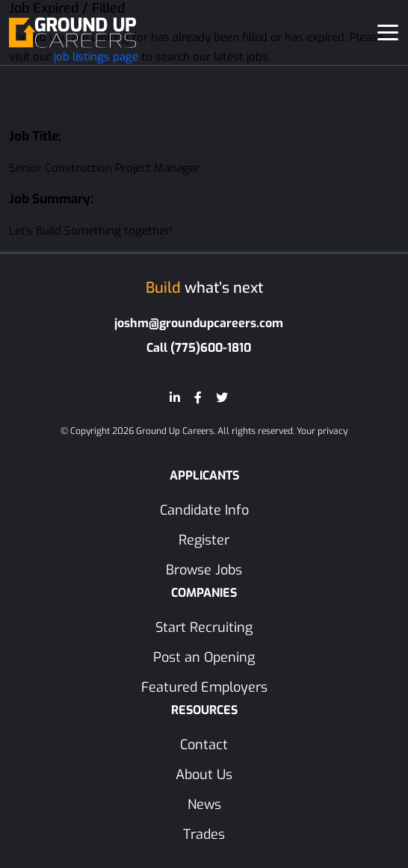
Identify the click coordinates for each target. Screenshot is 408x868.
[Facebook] (198, 398)
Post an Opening (204, 657)
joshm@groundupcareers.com (199, 323)
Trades (204, 834)
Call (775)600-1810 (199, 348)
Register (204, 540)
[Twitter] (222, 398)
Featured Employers (204, 687)
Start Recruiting (204, 627)
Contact (204, 745)
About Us (204, 775)
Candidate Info (204, 510)
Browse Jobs (204, 570)
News (204, 805)
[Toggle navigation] (388, 32)
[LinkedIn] (175, 398)
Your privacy (322, 431)
